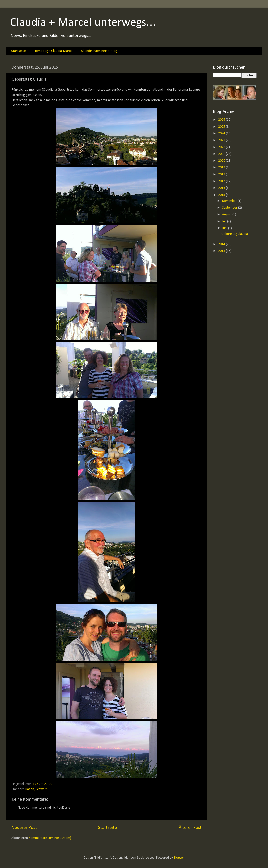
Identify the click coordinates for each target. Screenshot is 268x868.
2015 (222, 195)
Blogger (179, 858)
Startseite (18, 51)
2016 (222, 188)
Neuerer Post (24, 828)
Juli (225, 221)
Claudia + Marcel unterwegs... (83, 23)
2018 (222, 174)
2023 (222, 140)
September (230, 208)
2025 (222, 127)
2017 (222, 181)
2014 (222, 244)
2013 (222, 251)
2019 (222, 167)
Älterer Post (190, 828)
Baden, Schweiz (36, 789)
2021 (222, 154)
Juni (225, 228)
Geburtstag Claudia (235, 234)
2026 (222, 120)
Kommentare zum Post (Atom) (50, 838)
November (230, 201)
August (227, 214)
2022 (222, 147)
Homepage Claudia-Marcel (53, 51)
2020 (222, 161)
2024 (222, 133)
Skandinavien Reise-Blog (99, 51)
